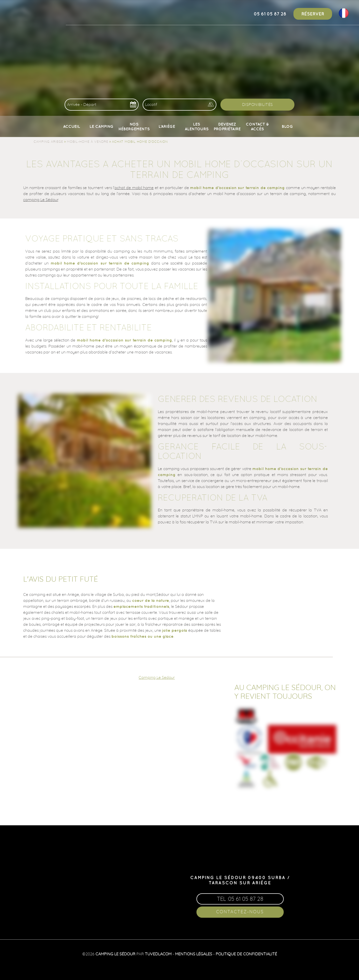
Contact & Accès (257, 126)
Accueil (72, 126)
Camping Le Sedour (157, 677)
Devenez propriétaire (227, 126)
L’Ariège (167, 126)
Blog (287, 126)
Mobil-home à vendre (88, 141)
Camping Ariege (48, 141)
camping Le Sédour (41, 200)
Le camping (101, 126)
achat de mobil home (134, 188)
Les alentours (197, 126)
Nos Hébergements (134, 126)
